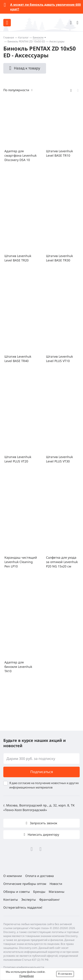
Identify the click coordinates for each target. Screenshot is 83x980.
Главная (9, 37)
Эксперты (29, 899)
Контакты (11, 899)
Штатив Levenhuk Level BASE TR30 (59, 258)
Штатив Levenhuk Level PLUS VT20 (18, 459)
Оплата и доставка (40, 876)
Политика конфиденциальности (24, 967)
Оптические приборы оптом (25, 884)
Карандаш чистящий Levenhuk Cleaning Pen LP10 (21, 562)
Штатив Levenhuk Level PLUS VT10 (59, 359)
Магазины (57, 892)
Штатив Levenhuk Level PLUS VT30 (59, 459)
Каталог (23, 37)
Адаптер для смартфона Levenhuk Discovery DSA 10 (20, 155)
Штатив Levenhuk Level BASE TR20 (18, 258)
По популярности (16, 90)
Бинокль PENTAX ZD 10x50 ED (26, 41)
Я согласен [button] (65, 974)
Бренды (39, 892)
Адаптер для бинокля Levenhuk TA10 (18, 667)
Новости (56, 884)
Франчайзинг (49, 899)
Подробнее (27, 976)
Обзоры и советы (17, 892)
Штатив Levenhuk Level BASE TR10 (59, 153)
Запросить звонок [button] (43, 823)
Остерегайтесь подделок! (23, 907)
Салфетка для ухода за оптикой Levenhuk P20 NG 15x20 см (62, 562)
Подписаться (42, 772)
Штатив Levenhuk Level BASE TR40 (18, 359)
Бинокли (38, 37)
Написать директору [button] (43, 834)
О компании (13, 876)
